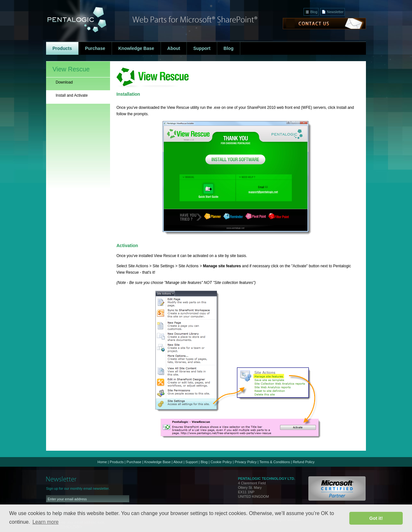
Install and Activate (72, 95)
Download (64, 82)
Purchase (134, 462)
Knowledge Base (158, 462)
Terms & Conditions (275, 462)
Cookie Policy (221, 462)
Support (192, 462)
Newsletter (335, 12)
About (178, 462)
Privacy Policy (246, 462)
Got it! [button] (376, 518)
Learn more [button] (45, 522)
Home (102, 462)
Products (117, 462)
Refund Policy (304, 462)
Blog (314, 12)
